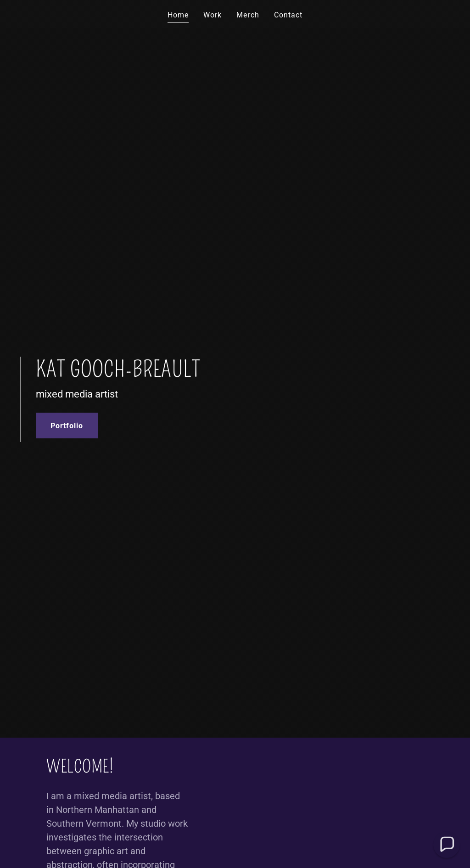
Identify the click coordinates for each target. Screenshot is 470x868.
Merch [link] (248, 15)
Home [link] (178, 15)
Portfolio (67, 426)
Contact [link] (288, 15)
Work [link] (213, 15)
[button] (447, 845)
